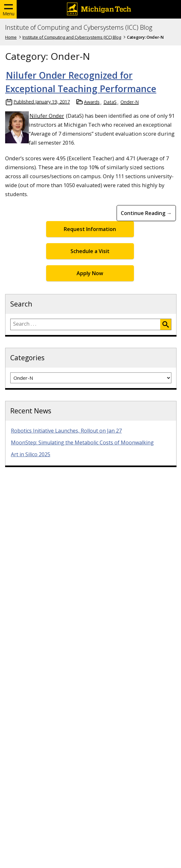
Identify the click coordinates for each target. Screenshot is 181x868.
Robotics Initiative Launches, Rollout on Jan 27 (66, 431)
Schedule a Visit (90, 251)
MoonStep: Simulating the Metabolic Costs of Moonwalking (82, 442)
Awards (92, 102)
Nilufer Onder (47, 116)
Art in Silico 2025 (31, 454)
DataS (110, 102)
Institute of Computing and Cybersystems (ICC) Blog (79, 28)
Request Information (90, 229)
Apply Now (90, 273)
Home (11, 37)
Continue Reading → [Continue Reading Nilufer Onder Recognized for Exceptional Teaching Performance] (146, 213)
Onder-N (130, 102)
